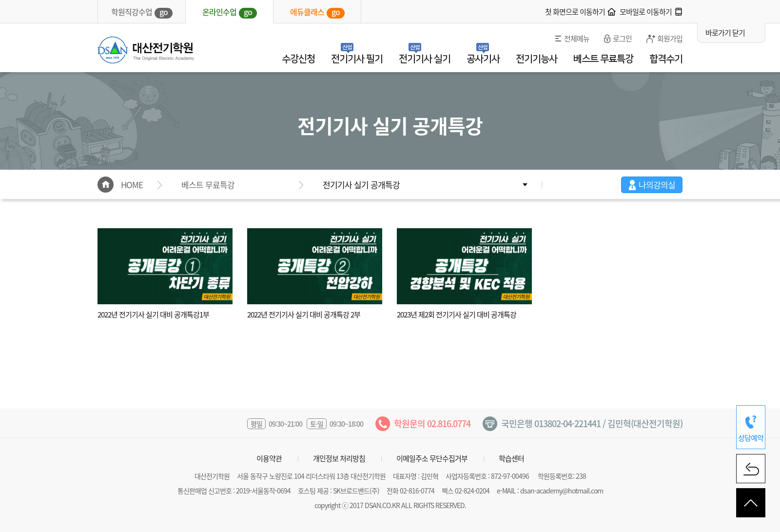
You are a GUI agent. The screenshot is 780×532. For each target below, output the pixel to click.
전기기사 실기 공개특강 (361, 185)
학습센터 (511, 458)
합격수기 (666, 59)
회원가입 (670, 39)
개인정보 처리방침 (339, 458)
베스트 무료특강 (603, 59)
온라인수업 (230, 12)
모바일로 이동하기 (646, 12)
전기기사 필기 (357, 59)
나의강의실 (657, 185)
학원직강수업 (142, 12)
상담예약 (751, 438)
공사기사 (483, 59)
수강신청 (298, 59)
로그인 (622, 39)
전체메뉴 (577, 39)
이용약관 (269, 458)
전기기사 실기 (425, 59)
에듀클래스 (317, 12)
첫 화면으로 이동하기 (575, 12)
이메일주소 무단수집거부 (432, 458)
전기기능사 (536, 59)
